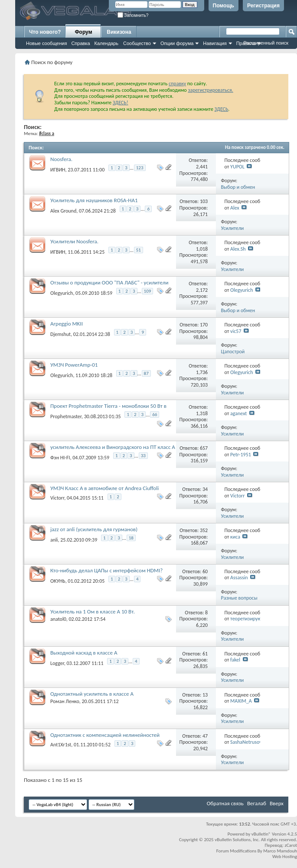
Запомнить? (133, 15)
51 (139, 250)
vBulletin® (261, 834)
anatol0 (58, 619)
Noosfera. (61, 159)
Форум (83, 32)
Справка (80, 43)
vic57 (236, 331)
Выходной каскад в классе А (84, 653)
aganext (238, 413)
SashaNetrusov (246, 742)
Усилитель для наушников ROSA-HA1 (94, 200)
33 (143, 456)
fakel (235, 660)
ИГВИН (58, 170)
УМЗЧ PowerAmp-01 (74, 365)
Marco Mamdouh (280, 851)
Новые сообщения (46, 43)
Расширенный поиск (266, 43)
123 (140, 168)
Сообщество (137, 43)
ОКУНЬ (58, 581)
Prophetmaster (66, 416)
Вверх (277, 803)
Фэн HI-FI (60, 458)
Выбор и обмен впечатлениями (238, 190)
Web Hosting (285, 857)
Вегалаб (257, 803)
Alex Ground (63, 211)
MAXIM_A (241, 701)
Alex (235, 208)
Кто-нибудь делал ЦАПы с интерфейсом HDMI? (106, 570)
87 (146, 373)
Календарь (107, 43)
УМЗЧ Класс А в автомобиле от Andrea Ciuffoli (104, 488)
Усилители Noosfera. (74, 241)
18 (131, 538)
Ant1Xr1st (61, 745)
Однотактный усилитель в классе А (92, 694)
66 (155, 415)
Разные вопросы (239, 598)
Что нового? (45, 32)
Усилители (233, 228)
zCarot (291, 845)
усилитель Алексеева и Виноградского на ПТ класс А (113, 447)
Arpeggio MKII (67, 324)
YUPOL (237, 167)
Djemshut (60, 334)
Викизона (119, 32)
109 (148, 291)
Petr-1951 (241, 455)
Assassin (239, 578)
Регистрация (263, 6)
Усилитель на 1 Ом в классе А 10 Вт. (93, 611)
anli (54, 540)
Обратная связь (225, 803)
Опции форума (177, 43)
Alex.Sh (238, 249)
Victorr (57, 498)
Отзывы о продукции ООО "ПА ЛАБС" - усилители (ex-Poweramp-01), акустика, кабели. (109, 286)
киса (235, 537)
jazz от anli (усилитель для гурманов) (94, 529)
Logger (57, 663)
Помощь (224, 6)
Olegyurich (62, 293)
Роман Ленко (65, 701)
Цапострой (233, 352)
